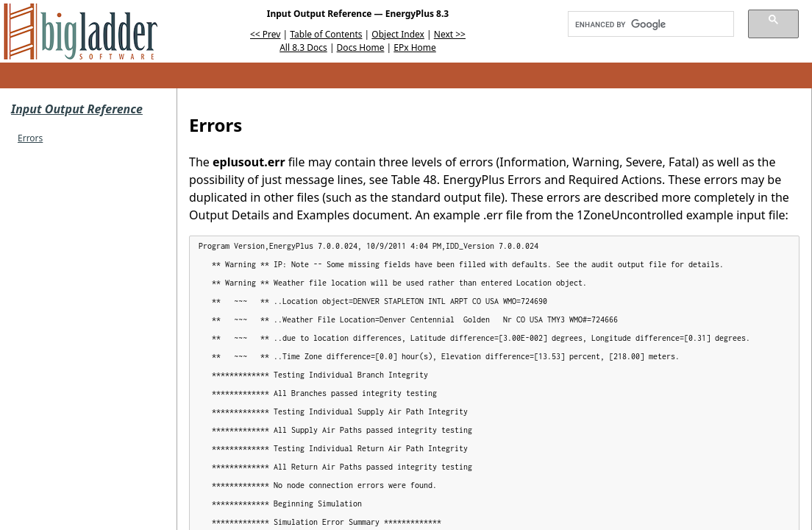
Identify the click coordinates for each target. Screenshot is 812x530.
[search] (646, 24)
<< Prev (265, 34)
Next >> (450, 34)
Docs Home (361, 47)
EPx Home (415, 47)
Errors (30, 138)
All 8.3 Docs (303, 47)
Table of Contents (326, 34)
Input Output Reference (77, 109)
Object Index (398, 34)
